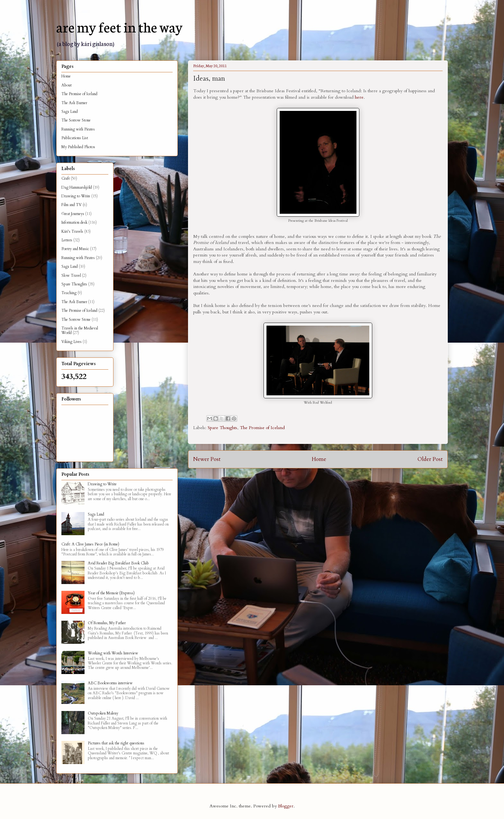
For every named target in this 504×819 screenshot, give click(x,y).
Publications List (75, 138)
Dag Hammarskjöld (77, 187)
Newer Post (207, 459)
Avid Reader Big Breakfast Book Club (118, 563)
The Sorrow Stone (76, 120)
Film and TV (72, 205)
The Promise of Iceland (262, 428)
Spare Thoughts (222, 428)
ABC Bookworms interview (110, 683)
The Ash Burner (74, 103)
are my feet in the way (119, 26)
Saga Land (70, 112)
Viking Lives (72, 342)
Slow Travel (71, 275)
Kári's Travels (72, 231)
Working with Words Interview (113, 653)
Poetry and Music (75, 249)
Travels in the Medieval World (80, 330)
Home (319, 459)
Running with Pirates (78, 129)
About (67, 85)
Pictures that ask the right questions (116, 743)
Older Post (430, 459)
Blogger (286, 806)
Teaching (69, 293)
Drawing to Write (76, 196)
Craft (66, 178)
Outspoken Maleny (103, 713)
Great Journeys (73, 214)
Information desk (74, 222)
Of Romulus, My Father (107, 623)
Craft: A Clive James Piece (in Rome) (90, 544)
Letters (67, 240)
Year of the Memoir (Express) (111, 593)
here (359, 97)
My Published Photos (78, 147)
